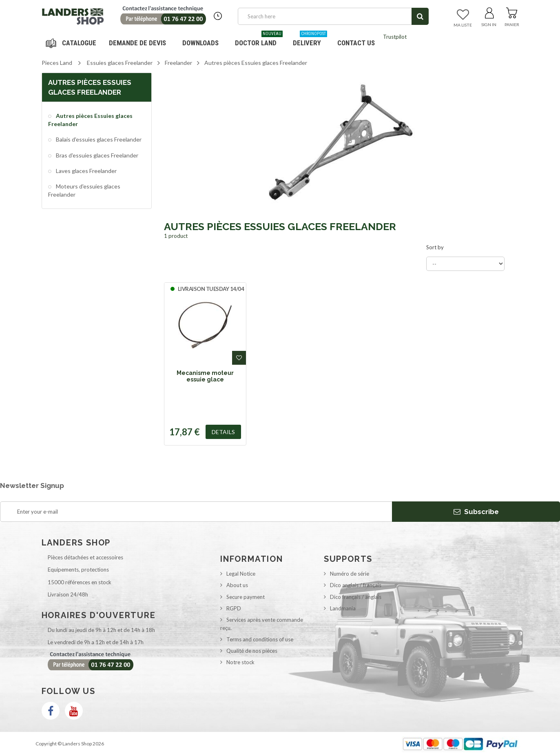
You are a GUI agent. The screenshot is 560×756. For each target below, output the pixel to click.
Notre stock (240, 662)
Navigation (72, 43)
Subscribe (476, 512)
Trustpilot (395, 37)
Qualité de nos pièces (252, 651)
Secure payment (246, 597)
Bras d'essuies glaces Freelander (96, 155)
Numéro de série (350, 574)
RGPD (234, 608)
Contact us (356, 43)
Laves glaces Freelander (86, 171)
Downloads (200, 43)
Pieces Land (57, 63)
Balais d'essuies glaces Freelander (98, 139)
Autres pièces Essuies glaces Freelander (90, 120)
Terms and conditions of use (260, 639)
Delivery (310, 40)
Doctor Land (259, 40)
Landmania (343, 608)
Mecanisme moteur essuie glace (205, 376)
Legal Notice (241, 574)
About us (237, 585)
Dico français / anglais (356, 597)
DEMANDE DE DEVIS (137, 43)
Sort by (435, 247)
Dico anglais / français (356, 585)
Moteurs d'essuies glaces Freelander (84, 190)
